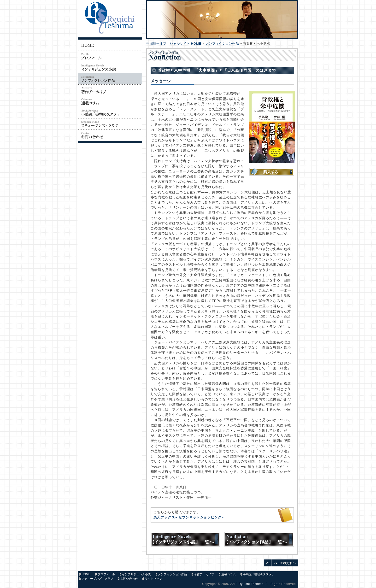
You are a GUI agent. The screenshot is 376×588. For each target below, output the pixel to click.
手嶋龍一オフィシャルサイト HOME (174, 44)
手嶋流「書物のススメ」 (259, 574)
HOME (86, 574)
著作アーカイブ (204, 574)
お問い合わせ (129, 579)
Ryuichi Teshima (251, 584)
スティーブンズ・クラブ (97, 579)
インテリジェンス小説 (136, 574)
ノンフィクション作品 (222, 44)
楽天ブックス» (165, 517)
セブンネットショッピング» (201, 517)
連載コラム (229, 574)
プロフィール (106, 574)
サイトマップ (153, 579)
